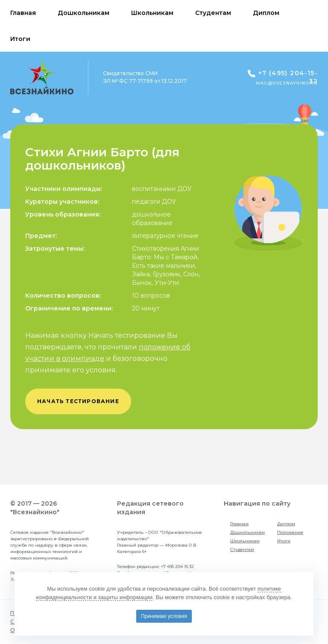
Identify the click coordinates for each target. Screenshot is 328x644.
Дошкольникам (247, 532)
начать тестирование (78, 401)
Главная (239, 524)
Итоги (284, 541)
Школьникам (245, 541)
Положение (290, 532)
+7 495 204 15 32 (177, 566)
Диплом (286, 524)
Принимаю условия (164, 616)
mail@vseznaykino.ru (287, 83)
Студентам (242, 549)
